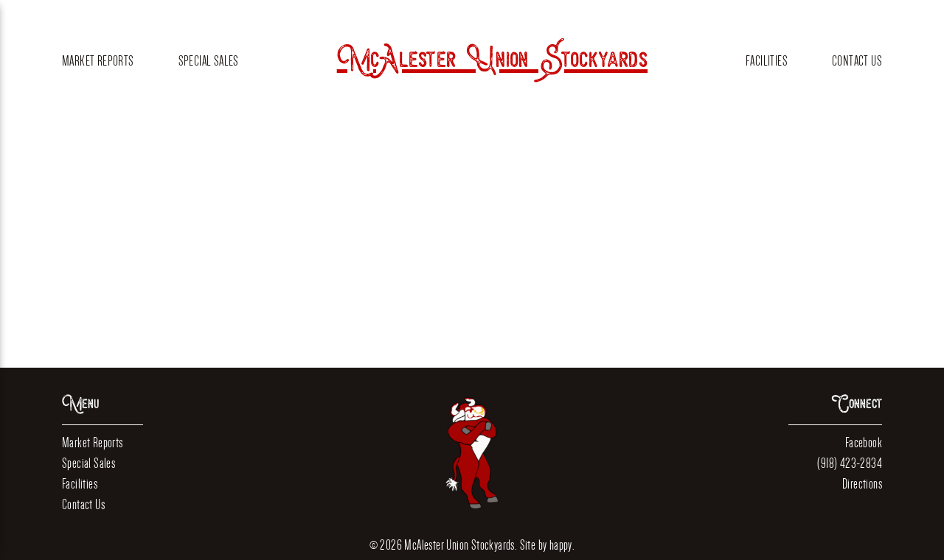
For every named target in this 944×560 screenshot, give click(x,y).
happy (561, 545)
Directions (862, 484)
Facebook (864, 442)
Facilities (767, 61)
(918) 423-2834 (850, 463)
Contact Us (857, 61)
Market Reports (98, 61)
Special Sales (209, 61)
